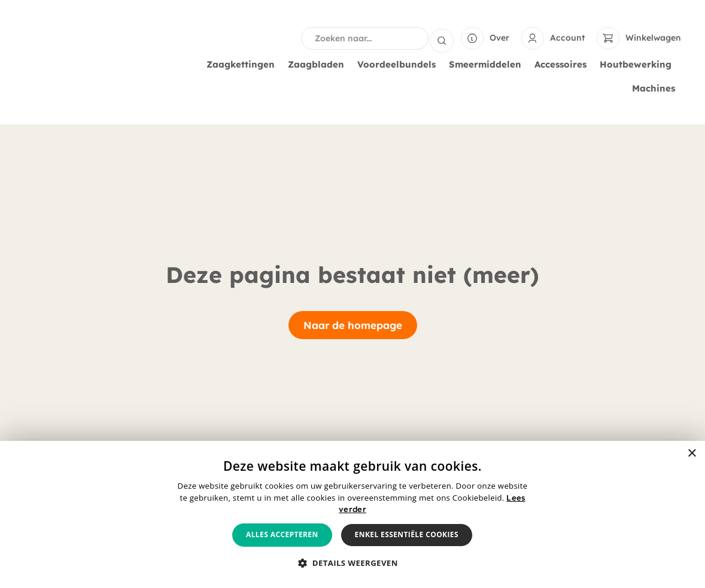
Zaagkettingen (244, 65)
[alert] (352, 514)
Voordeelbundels (399, 65)
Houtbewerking (639, 65)
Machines (657, 89)
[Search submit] (442, 38)
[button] (352, 563)
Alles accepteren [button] (282, 534)
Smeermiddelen (488, 65)
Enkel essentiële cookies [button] (407, 534)
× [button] (692, 454)
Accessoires (563, 65)
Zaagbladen (319, 65)
